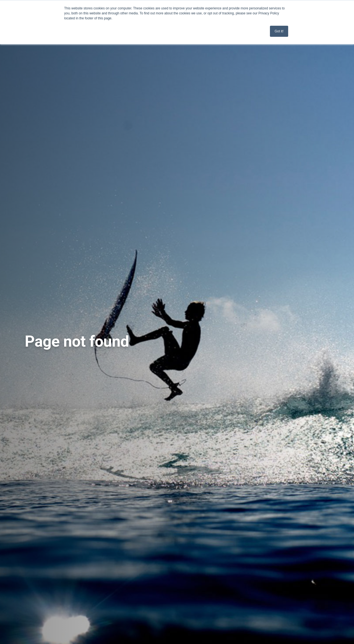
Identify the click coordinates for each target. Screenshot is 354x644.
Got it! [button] (279, 31)
